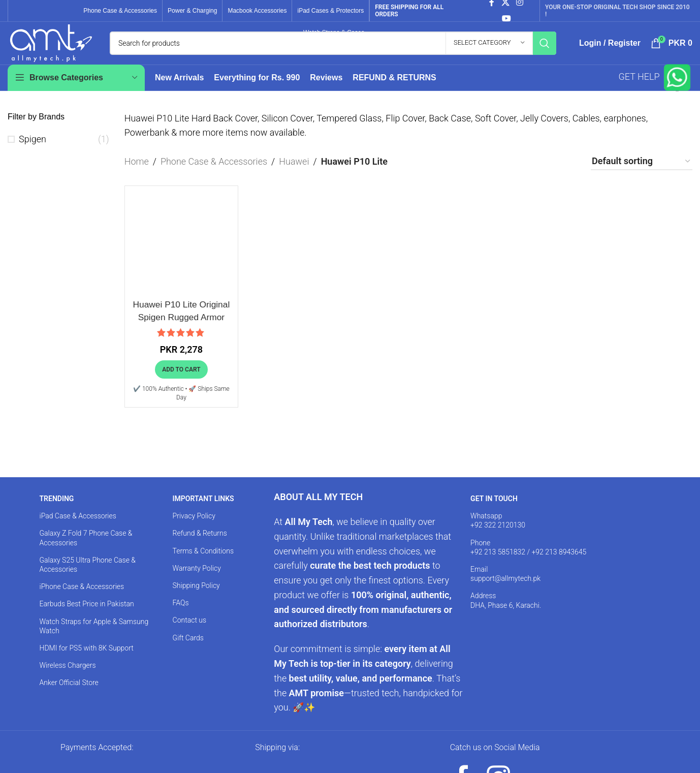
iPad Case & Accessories (77, 527)
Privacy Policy (194, 527)
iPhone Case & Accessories (82, 598)
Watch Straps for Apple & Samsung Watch (94, 637)
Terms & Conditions (203, 562)
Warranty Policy (197, 579)
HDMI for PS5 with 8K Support (86, 659)
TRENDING (56, 510)
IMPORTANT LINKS (203, 510)
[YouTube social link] (506, 19)
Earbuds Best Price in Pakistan (86, 615)
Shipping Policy (196, 596)
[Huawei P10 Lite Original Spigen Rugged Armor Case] (181, 253)
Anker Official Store (69, 694)
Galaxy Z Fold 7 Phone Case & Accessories (86, 549)
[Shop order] (642, 173)
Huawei (294, 172)
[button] (181, 380)
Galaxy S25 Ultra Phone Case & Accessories (87, 575)
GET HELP (656, 88)
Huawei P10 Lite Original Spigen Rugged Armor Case (181, 328)
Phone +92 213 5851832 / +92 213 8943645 (528, 558)
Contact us (190, 631)
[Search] (333, 49)
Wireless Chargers (67, 676)
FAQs (181, 614)
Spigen (33, 150)
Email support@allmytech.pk (505, 584)
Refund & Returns (200, 544)
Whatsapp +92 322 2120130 (498, 532)
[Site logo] (51, 48)
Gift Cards (188, 648)
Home (137, 172)
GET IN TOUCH (494, 510)
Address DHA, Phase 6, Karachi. (506, 611)
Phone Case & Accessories (214, 172)
